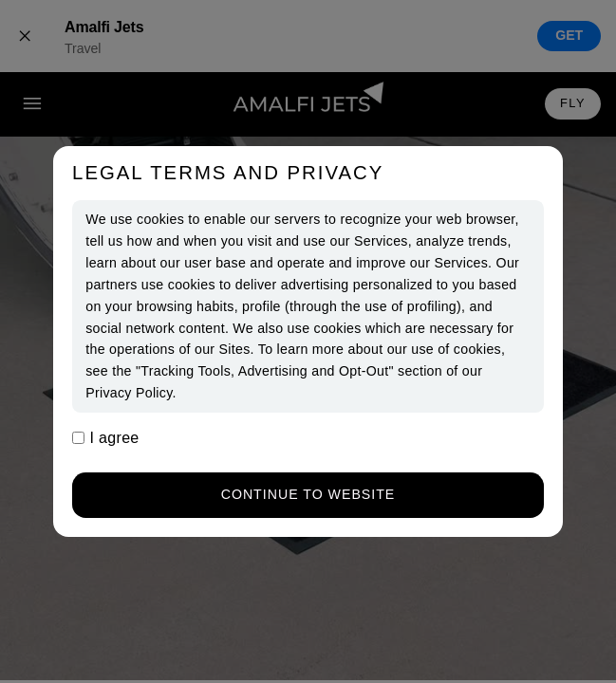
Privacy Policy (129, 393)
